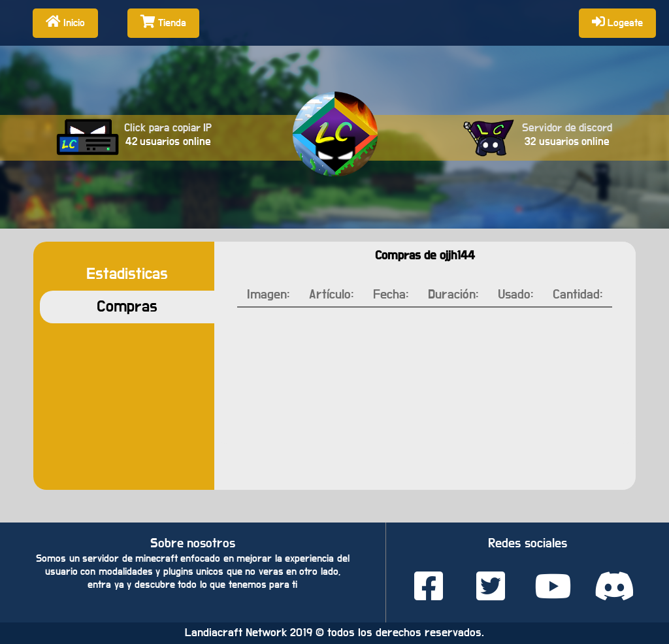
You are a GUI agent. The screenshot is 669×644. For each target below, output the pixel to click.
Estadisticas (127, 274)
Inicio (65, 22)
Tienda (163, 22)
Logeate (617, 22)
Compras (127, 307)
